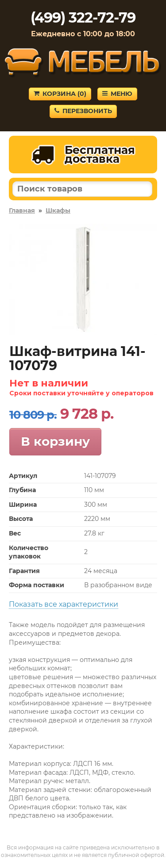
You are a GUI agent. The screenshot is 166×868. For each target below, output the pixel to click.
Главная (22, 210)
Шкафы (58, 210)
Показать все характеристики (64, 604)
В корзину (55, 441)
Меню (117, 94)
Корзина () (60, 94)
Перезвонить (83, 111)
